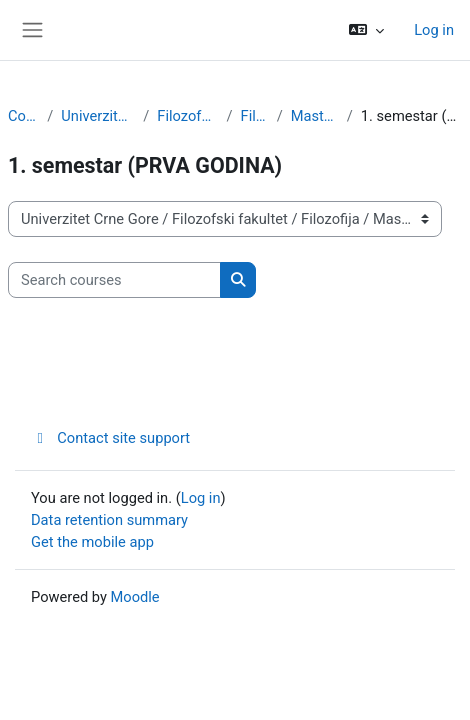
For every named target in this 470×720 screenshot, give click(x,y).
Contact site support (110, 438)
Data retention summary (109, 520)
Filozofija (255, 116)
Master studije (315, 116)
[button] (366, 30)
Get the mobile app (92, 542)
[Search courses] (114, 280)
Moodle (135, 597)
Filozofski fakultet (187, 116)
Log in (434, 30)
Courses (23, 116)
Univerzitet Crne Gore (98, 116)
